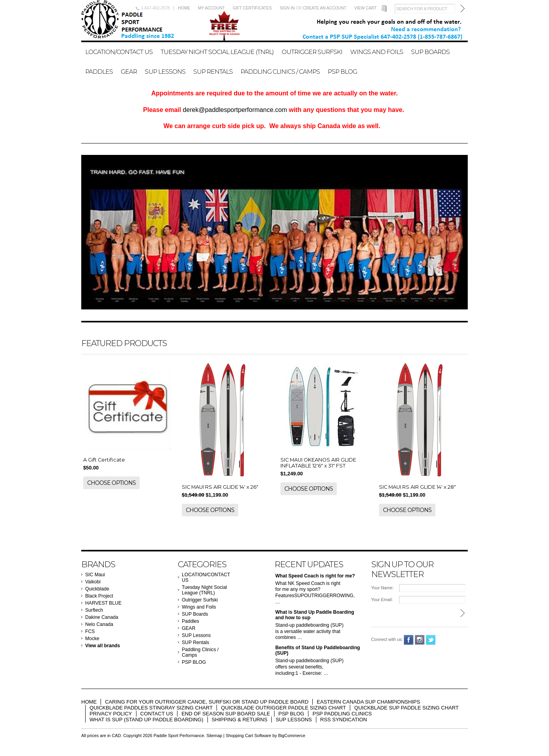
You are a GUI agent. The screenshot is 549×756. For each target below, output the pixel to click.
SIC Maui (95, 575)
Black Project (99, 596)
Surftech (94, 610)
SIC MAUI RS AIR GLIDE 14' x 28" (417, 487)
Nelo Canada (99, 624)
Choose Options (111, 483)
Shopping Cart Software (248, 736)
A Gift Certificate (104, 460)
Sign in (287, 8)
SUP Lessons (165, 72)
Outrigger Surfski (312, 52)
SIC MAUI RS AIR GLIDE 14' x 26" (220, 487)
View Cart (365, 8)
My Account (211, 8)
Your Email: (382, 600)
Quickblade (97, 589)
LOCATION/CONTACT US (119, 52)
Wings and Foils (377, 52)
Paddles (99, 72)
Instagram (420, 640)
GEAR (129, 72)
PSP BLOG (342, 72)
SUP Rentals (213, 72)
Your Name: (382, 588)
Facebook (409, 640)
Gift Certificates (252, 8)
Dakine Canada (102, 617)
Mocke (92, 639)
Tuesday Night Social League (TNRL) (217, 52)
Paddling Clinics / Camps (280, 72)
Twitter (431, 640)
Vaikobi (93, 582)
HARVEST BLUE (103, 603)
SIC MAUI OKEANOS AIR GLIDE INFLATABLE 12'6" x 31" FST (318, 463)
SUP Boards (430, 52)
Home (184, 8)
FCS (90, 631)
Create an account (325, 8)
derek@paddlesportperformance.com (235, 110)
